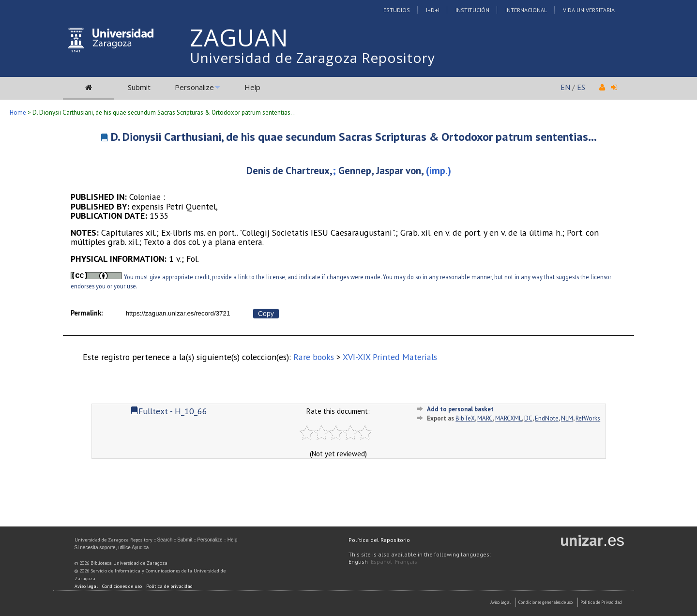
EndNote (547, 418)
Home (18, 113)
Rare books (314, 357)
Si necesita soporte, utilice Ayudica (112, 548)
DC (528, 418)
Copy (266, 314)
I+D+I (433, 10)
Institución (472, 10)
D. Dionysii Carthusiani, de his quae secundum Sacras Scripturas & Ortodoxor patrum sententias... (354, 137)
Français (406, 562)
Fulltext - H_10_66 (169, 411)
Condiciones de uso (122, 586)
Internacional (526, 10)
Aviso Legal (500, 602)
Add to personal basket (460, 409)
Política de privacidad (169, 586)
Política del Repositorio (379, 540)
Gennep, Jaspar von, (382, 171)
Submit (139, 87)
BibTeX (465, 418)
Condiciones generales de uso (545, 602)
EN (565, 87)
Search (165, 540)
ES (581, 87)
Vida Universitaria (589, 10)
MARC (485, 418)
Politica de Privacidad (601, 602)
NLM (567, 418)
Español (381, 562)
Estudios (397, 10)
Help (252, 87)
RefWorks (588, 418)
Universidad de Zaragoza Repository (312, 58)
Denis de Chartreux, (289, 171)
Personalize (194, 87)
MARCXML (508, 418)
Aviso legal (86, 586)
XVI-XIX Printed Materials (390, 357)
